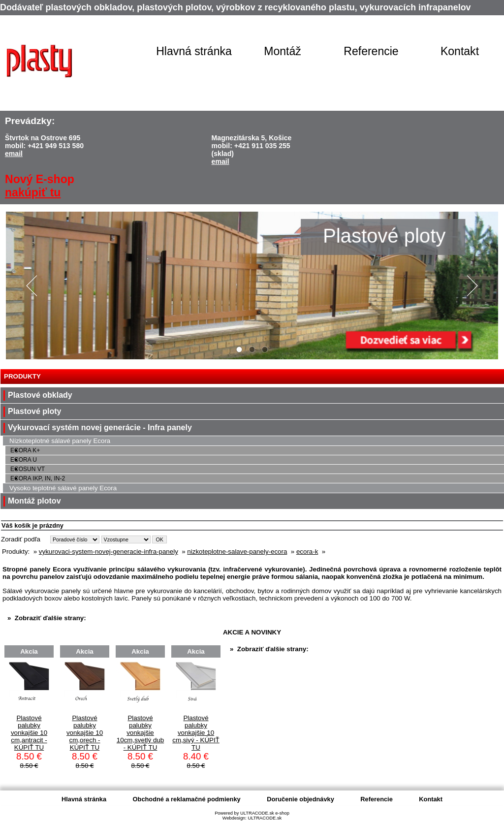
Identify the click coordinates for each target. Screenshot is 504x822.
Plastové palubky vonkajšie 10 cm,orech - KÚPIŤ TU (85, 733)
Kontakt (460, 51)
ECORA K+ (25, 450)
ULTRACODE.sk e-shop (265, 813)
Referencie (371, 51)
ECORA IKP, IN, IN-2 (38, 478)
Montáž (283, 51)
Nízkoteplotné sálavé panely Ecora (60, 441)
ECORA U (24, 460)
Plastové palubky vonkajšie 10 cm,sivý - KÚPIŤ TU (196, 733)
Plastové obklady (40, 395)
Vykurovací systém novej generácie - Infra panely (100, 427)
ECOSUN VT (28, 469)
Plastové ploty (34, 411)
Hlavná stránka (194, 51)
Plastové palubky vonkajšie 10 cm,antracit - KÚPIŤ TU (29, 733)
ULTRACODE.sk (265, 818)
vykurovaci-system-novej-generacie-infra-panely (109, 552)
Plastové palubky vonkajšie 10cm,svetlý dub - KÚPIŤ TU (140, 733)
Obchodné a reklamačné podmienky (187, 799)
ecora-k (307, 552)
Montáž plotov (34, 501)
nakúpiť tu (33, 192)
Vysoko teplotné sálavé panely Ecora (63, 488)
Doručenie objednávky (300, 799)
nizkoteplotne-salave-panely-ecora (237, 552)
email (14, 154)
